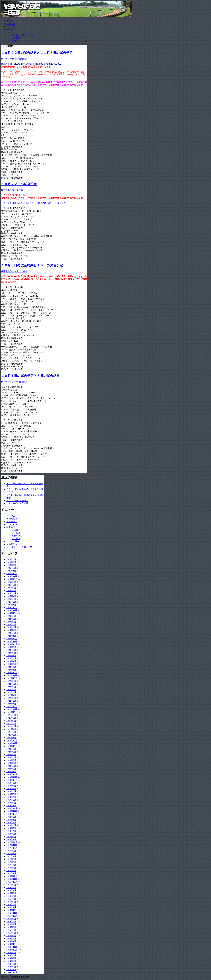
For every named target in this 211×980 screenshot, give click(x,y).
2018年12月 (12, 808)
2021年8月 (11, 718)
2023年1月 (11, 670)
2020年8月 (11, 752)
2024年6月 (11, 624)
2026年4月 (11, 565)
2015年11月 (12, 913)
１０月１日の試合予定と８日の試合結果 (30, 376)
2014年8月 (11, 955)
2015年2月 (11, 938)
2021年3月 (11, 732)
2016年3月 (11, 902)
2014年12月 (12, 944)
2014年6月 (11, 961)
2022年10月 (12, 678)
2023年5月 (11, 658)
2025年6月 (11, 591)
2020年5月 (11, 760)
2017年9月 (11, 851)
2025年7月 (11, 588)
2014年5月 (11, 964)
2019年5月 (11, 794)
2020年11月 (12, 743)
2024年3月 (11, 633)
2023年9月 (11, 647)
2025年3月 (11, 599)
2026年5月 (11, 562)
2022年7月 (11, 687)
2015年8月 (11, 921)
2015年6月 (11, 927)
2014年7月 (11, 958)
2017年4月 (11, 865)
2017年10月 (12, 848)
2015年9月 (11, 919)
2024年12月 (12, 608)
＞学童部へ (12, 544)
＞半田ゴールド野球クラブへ (20, 547)
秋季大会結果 (21, 59)
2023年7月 (11, 653)
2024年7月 (11, 622)
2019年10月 (12, 780)
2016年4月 (11, 899)
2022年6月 (11, 690)
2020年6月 (11, 757)
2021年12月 (12, 707)
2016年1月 (11, 907)
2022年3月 (11, 698)
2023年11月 (12, 641)
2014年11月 (12, 947)
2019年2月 (11, 803)
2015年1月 (11, 941)
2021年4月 (11, 729)
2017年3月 (11, 868)
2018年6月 (11, 825)
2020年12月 (12, 740)
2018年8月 (11, 820)
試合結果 (11, 29)
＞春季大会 (17, 530)
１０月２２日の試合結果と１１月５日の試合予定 (37, 53)
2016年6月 (11, 893)
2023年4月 (11, 661)
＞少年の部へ (13, 541)
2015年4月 (11, 933)
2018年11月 (12, 811)
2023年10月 (12, 644)
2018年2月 (11, 837)
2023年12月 (12, 639)
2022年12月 (12, 673)
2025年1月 (11, 605)
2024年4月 (11, 630)
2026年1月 (11, 571)
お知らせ (11, 24)
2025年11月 (12, 576)
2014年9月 (11, 953)
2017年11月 (12, 845)
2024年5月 (11, 627)
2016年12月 (12, 876)
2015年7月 (11, 924)
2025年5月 (11, 593)
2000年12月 (12, 972)
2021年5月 (11, 726)
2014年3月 (11, 970)
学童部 (15, 40)
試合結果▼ (12, 527)
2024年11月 (12, 610)
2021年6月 (11, 723)
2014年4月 (11, 967)
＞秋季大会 (17, 536)
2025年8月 (11, 585)
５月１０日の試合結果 (17, 503)
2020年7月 (11, 755)
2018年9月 (11, 817)
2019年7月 (11, 789)
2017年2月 (11, 871)
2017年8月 (11, 854)
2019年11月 (12, 777)
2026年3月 (11, 568)
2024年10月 (12, 613)
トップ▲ (11, 516)
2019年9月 (11, 783)
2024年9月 (11, 616)
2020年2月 (11, 769)
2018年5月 (11, 828)
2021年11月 (12, 709)
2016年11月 (12, 879)
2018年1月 (11, 839)
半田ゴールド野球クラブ (24, 35)
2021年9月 (11, 715)
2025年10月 (12, 579)
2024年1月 (11, 636)
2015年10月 (12, 916)
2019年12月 (12, 774)
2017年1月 (11, 873)
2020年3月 (11, 766)
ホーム (10, 21)
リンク (10, 32)
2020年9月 (11, 749)
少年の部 (16, 38)
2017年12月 (12, 842)
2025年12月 (12, 574)
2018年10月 (12, 814)
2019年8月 (11, 786)
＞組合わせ (12, 524)
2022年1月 (11, 704)
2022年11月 (12, 675)
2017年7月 (11, 856)
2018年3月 (11, 834)
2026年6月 (11, 559)
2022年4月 (11, 695)
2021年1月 (11, 738)
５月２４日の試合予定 (17, 501)
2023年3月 (11, 664)
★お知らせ (12, 519)
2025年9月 (11, 582)
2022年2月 (11, 701)
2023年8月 (11, 650)
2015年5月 (11, 930)
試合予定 (11, 26)
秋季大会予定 (8, 59)
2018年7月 (11, 822)
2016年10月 (12, 882)
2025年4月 (11, 596)
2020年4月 (11, 763)
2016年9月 (11, 885)
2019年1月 (11, 806)
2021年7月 (11, 721)
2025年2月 (11, 602)
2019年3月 (11, 800)
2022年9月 (11, 681)
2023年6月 (11, 656)
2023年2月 (11, 667)
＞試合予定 (12, 522)
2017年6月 (11, 859)
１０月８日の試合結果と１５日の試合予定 (32, 265)
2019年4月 (11, 797)
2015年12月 (12, 910)
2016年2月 (11, 905)
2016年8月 (11, 888)
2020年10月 (12, 746)
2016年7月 (11, 890)
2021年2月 (11, 735)
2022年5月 (11, 692)
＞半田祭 (16, 539)
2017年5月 (11, 862)
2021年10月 (12, 712)
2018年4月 (11, 831)
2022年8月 (11, 684)
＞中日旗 (16, 533)
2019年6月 (11, 791)
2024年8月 (11, 619)
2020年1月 (11, 772)
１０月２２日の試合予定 (19, 184)
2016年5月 (11, 896)
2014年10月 (12, 950)
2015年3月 (11, 936)
